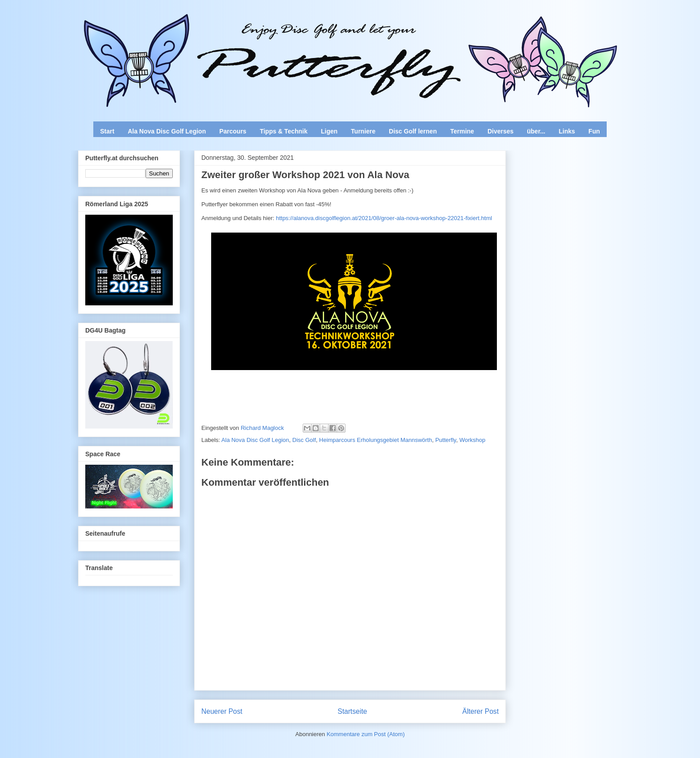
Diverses (500, 131)
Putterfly (446, 440)
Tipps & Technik (284, 131)
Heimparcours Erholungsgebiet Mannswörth (376, 440)
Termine (462, 131)
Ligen (329, 131)
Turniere (363, 131)
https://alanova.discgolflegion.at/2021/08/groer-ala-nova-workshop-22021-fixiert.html (384, 218)
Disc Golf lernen (413, 131)
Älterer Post (481, 711)
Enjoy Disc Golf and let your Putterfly (177, 29)
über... (536, 131)
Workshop (472, 440)
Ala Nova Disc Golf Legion (167, 131)
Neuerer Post (222, 711)
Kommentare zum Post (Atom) (366, 734)
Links (567, 131)
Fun (594, 131)
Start (107, 131)
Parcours (233, 131)
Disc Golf (304, 440)
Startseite (352, 711)
